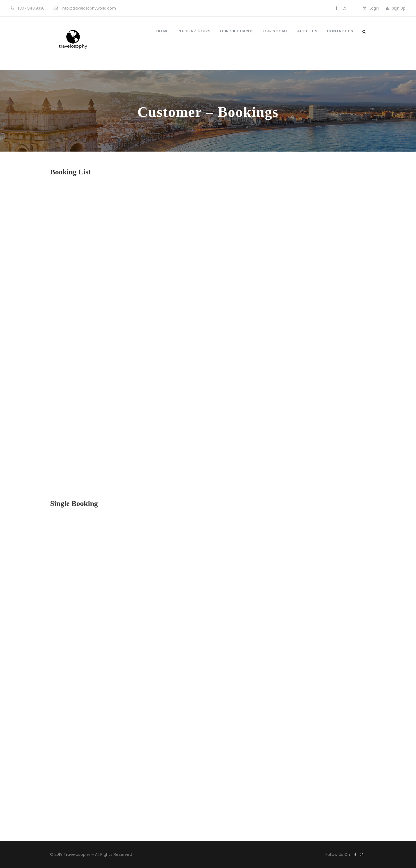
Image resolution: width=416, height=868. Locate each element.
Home (162, 31)
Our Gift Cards (237, 31)
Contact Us (340, 31)
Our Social (275, 31)
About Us (307, 31)
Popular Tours (194, 31)
